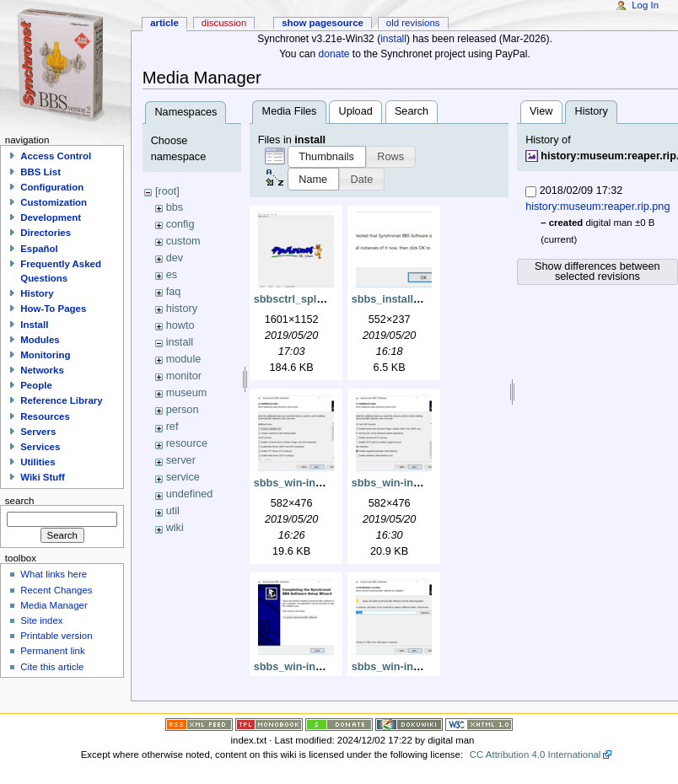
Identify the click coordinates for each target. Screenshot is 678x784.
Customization (54, 202)
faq (174, 292)
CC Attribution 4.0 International (535, 754)
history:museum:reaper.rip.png (597, 207)
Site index (41, 620)
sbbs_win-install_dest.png (419, 667)
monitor (184, 376)
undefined (190, 494)
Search (412, 111)
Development (51, 217)
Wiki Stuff (43, 477)
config (180, 224)
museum (187, 393)
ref (172, 427)
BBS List (40, 172)
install (393, 39)
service (183, 477)
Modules (40, 340)
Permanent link (52, 651)
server (181, 460)
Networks (42, 370)
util (173, 511)
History (37, 293)
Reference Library (61, 400)
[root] (167, 191)
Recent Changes (56, 590)
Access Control (56, 156)
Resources (45, 416)
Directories (46, 233)
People (36, 385)
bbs (175, 207)
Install (34, 325)
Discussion (224, 23)
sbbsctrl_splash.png (306, 299)
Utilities (38, 462)
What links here (54, 574)
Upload (356, 111)
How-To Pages (53, 309)
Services (40, 447)
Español (39, 249)
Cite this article (52, 667)
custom (183, 241)
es (172, 275)
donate (334, 54)
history (182, 309)
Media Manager (54, 605)
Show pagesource (323, 23)
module (184, 359)
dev (175, 258)
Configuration (52, 187)
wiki (175, 528)
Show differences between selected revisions (597, 272)
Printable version (56, 636)
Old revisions (413, 23)
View (541, 111)
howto (180, 325)
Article (164, 23)
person (183, 410)
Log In (645, 5)
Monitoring (45, 355)
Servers (38, 432)
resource (187, 443)
